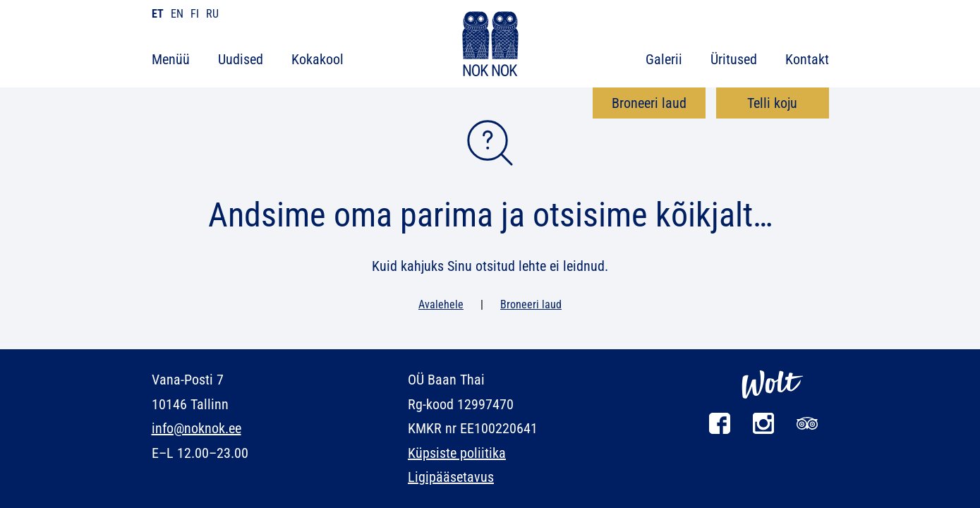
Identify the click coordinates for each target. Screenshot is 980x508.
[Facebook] (720, 430)
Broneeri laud (649, 103)
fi (195, 14)
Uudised (241, 59)
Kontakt (807, 59)
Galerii (664, 59)
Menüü (171, 59)
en (177, 14)
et (158, 14)
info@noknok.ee (196, 428)
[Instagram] (763, 430)
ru (212, 14)
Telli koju (772, 103)
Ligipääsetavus (451, 477)
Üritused (734, 59)
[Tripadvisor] (807, 430)
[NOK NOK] (490, 46)
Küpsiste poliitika (457, 453)
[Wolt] (773, 406)
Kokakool (317, 59)
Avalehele (441, 304)
